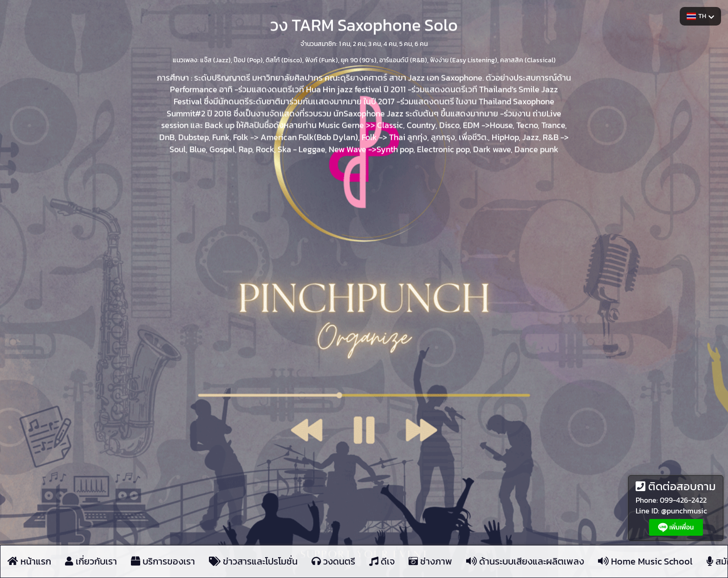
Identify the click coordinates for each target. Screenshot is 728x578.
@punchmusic (684, 511)
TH (700, 16)
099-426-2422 (683, 500)
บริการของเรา (163, 562)
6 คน (421, 43)
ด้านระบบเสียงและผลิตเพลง (525, 562)
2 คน (359, 43)
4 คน (390, 43)
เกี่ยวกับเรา (91, 562)
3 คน (374, 43)
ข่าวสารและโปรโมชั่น (253, 562)
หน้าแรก (29, 562)
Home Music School (645, 562)
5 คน (406, 43)
